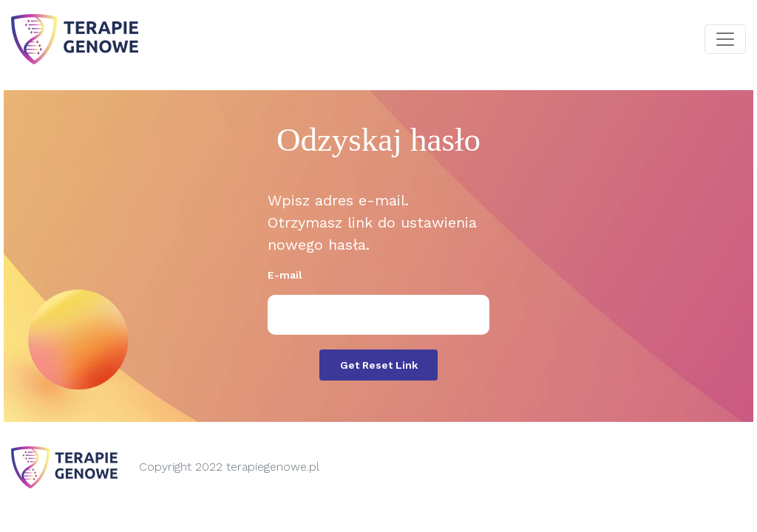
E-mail (285, 275)
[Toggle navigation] (725, 39)
